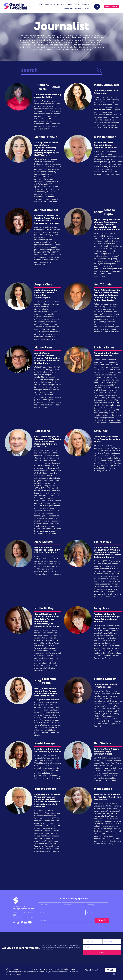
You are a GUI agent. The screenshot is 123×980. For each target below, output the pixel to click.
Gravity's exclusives (47, 5)
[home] (15, 7)
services (85, 5)
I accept (110, 970)
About (77, 5)
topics (69, 5)
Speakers (61, 5)
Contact (79, 8)
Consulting (68, 8)
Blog (87, 8)
